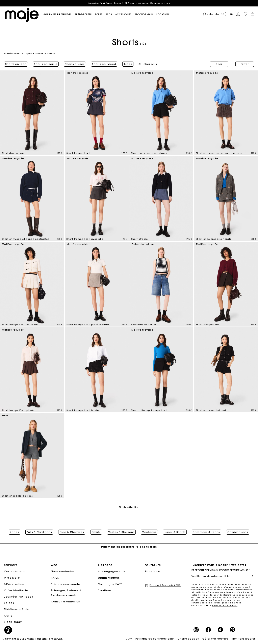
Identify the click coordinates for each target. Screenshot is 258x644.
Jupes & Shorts (34, 53)
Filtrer (245, 64)
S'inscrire (251, 576)
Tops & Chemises (72, 532)
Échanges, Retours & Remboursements (66, 593)
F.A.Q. (55, 578)
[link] (164, 14)
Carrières (105, 590)
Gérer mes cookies (215, 639)
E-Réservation (14, 584)
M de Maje (12, 578)
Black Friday (13, 622)
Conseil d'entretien (66, 602)
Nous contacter (63, 571)
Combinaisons (238, 532)
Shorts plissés (75, 64)
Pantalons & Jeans (206, 532)
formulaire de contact (225, 605)
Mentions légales (244, 639)
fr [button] (231, 14)
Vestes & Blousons (121, 532)
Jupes (128, 64)
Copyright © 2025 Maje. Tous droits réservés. (33, 639)
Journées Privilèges (19, 597)
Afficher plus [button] (148, 64)
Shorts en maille (46, 64)
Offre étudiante (16, 590)
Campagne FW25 (110, 584)
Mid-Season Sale (16, 609)
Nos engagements (112, 571)
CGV (129, 639)
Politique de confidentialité (155, 639)
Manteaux (149, 532)
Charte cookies (188, 639)
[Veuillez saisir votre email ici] (223, 576)
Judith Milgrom (109, 578)
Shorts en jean (16, 64)
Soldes (9, 603)
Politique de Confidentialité (215, 595)
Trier (219, 64)
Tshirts (96, 532)
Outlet (9, 616)
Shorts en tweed (104, 64)
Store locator (155, 571)
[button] (59, 14)
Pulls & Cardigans (39, 532)
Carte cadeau (15, 571)
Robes (15, 532)
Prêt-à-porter (12, 53)
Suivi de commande (66, 584)
